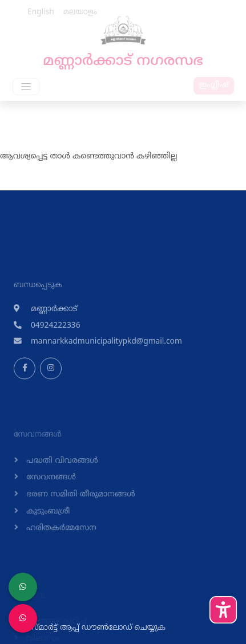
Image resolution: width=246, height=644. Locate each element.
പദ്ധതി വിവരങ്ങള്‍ (61, 488)
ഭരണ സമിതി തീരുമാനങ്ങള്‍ (80, 522)
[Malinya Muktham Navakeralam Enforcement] (23, 618)
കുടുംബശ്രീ (47, 539)
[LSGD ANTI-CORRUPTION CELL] (23, 587)
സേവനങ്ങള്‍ (50, 505)
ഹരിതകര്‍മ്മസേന (60, 556)
